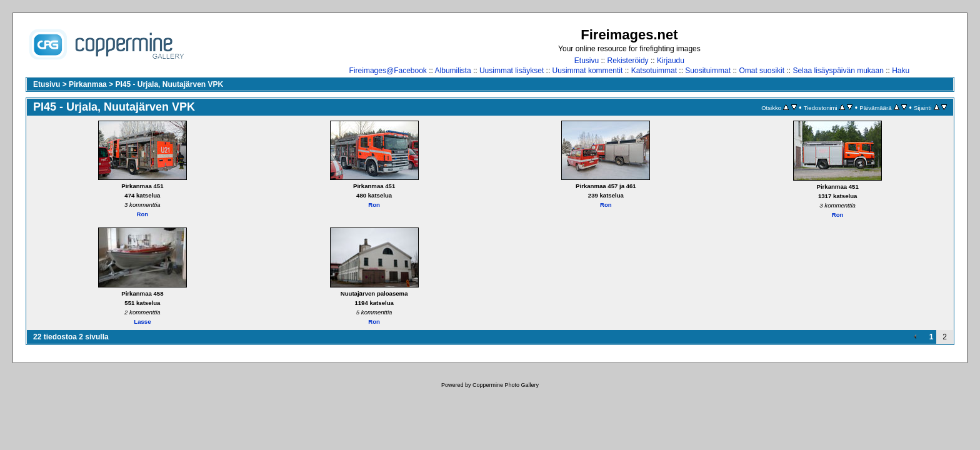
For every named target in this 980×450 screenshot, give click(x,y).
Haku (901, 71)
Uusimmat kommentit (588, 71)
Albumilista (453, 71)
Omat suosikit (762, 71)
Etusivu (587, 61)
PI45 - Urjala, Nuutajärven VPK (169, 84)
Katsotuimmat (654, 71)
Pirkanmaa (88, 84)
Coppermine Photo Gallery (506, 385)
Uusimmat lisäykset (512, 71)
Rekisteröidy (628, 61)
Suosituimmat (708, 71)
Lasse (142, 322)
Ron (143, 214)
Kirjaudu (671, 61)
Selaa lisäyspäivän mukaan (838, 71)
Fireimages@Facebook (388, 71)
